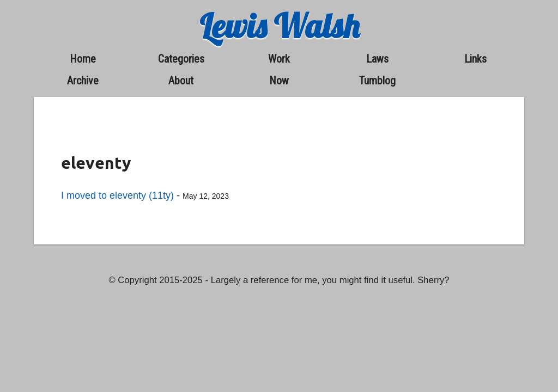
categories (181, 59)
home (83, 59)
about (181, 81)
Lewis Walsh (279, 26)
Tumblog (377, 81)
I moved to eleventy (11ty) (117, 195)
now (279, 81)
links (475, 59)
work (279, 59)
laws (377, 59)
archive (83, 81)
